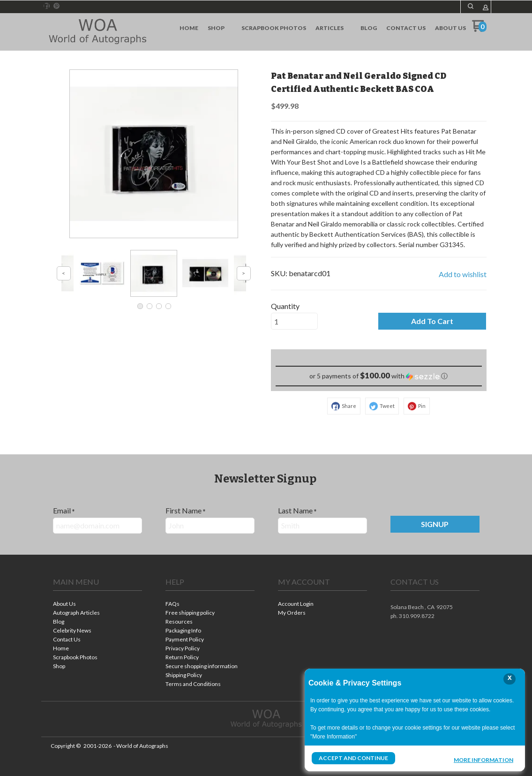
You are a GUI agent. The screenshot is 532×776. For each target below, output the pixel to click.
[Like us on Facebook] (46, 6)
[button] (471, 6)
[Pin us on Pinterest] (57, 6)
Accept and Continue (353, 758)
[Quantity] (294, 321)
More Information (483, 759)
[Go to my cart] (479, 29)
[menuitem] (189, 28)
